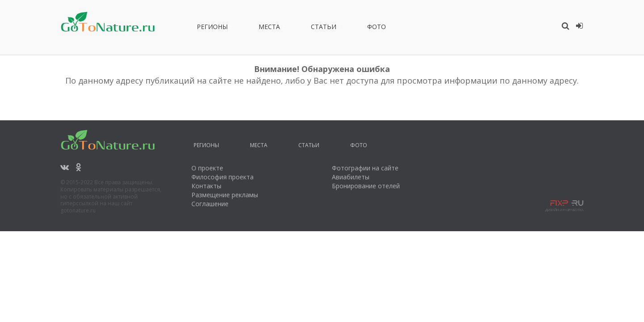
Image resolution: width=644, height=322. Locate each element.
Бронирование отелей (366, 186)
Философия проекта (222, 177)
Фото (377, 28)
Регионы (212, 28)
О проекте (207, 168)
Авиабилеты (351, 177)
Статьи (324, 28)
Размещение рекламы (225, 195)
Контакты (206, 186)
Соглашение (210, 204)
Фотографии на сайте (365, 168)
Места (269, 28)
